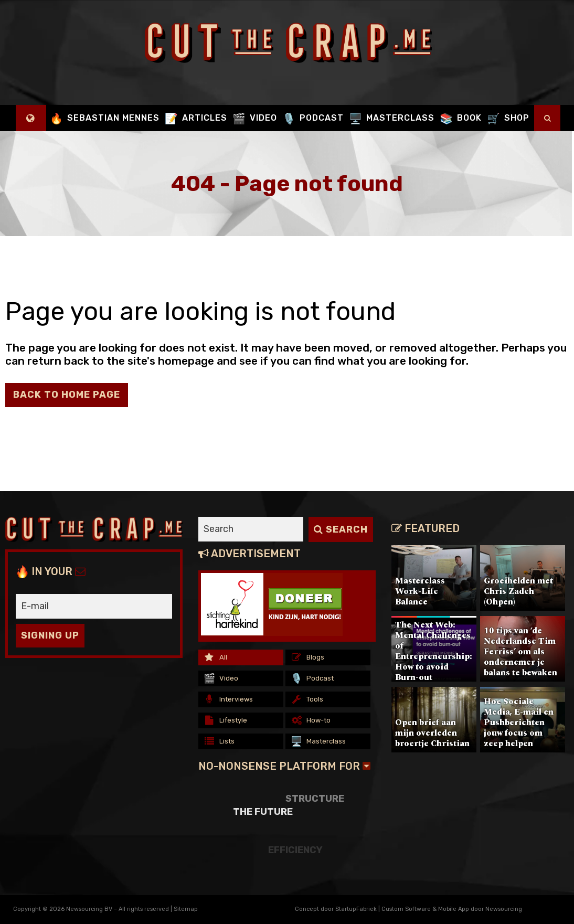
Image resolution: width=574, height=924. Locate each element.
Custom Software (406, 909)
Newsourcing (504, 909)
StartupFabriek (356, 909)
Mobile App (454, 909)
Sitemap (186, 909)
